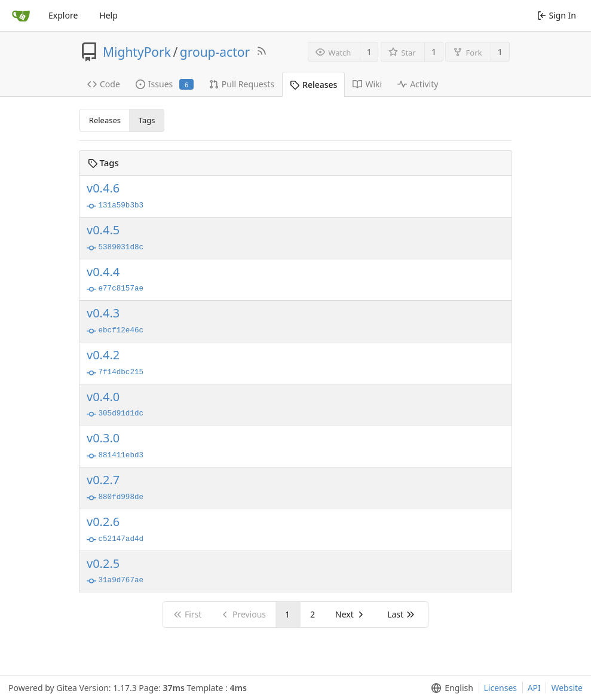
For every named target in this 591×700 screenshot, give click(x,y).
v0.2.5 (103, 564)
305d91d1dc (115, 414)
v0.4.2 (103, 355)
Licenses (501, 688)
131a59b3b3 (115, 206)
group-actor (215, 52)
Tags (147, 120)
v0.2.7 (103, 480)
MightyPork (137, 52)
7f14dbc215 (115, 373)
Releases (313, 85)
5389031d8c (115, 248)
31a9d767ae (115, 581)
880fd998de (115, 498)
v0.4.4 (103, 272)
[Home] (21, 16)
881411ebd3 (115, 456)
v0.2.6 (103, 522)
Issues (165, 84)
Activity (418, 84)
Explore (63, 15)
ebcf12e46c (115, 331)
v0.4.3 (103, 313)
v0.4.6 (103, 188)
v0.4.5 (103, 230)
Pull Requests (242, 84)
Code (104, 84)
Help (108, 15)
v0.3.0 (103, 438)
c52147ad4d (115, 540)
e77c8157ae (115, 289)
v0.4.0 (103, 397)
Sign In (557, 15)
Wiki (367, 84)
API (534, 688)
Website (567, 688)
